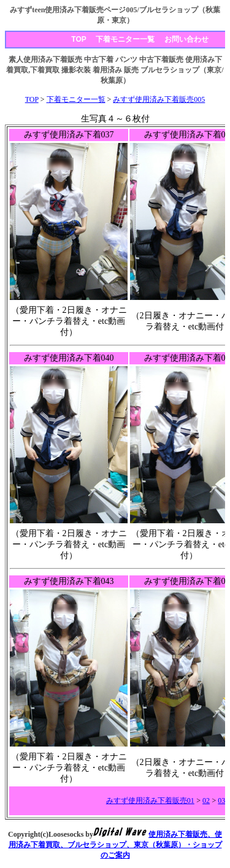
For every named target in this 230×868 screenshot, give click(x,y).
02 (206, 801)
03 (221, 801)
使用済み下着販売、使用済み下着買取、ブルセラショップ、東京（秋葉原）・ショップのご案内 (116, 845)
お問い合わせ (186, 39)
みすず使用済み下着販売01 (150, 801)
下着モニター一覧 (125, 39)
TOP (79, 39)
